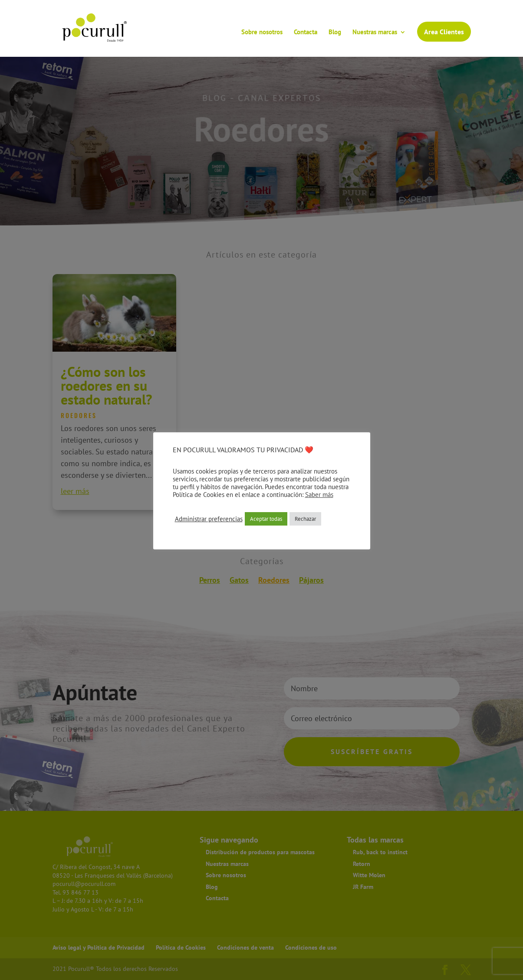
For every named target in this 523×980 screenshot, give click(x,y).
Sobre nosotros (262, 33)
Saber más (319, 495)
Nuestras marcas (375, 33)
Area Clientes (444, 32)
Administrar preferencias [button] (209, 519)
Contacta (306, 33)
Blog (335, 33)
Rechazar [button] (305, 519)
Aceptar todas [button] (266, 519)
